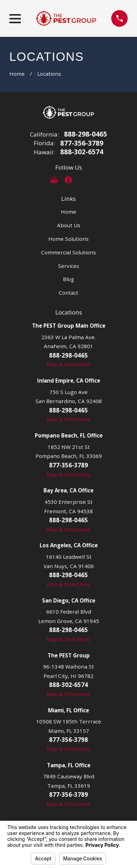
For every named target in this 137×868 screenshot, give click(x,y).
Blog (68, 279)
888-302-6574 (82, 152)
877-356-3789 (82, 143)
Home (68, 212)
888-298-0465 (86, 134)
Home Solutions (68, 239)
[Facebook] (68, 180)
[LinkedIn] (83, 180)
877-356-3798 (68, 740)
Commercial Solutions (68, 252)
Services (69, 266)
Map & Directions (68, 364)
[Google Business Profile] (54, 180)
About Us (69, 225)
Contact (68, 293)
